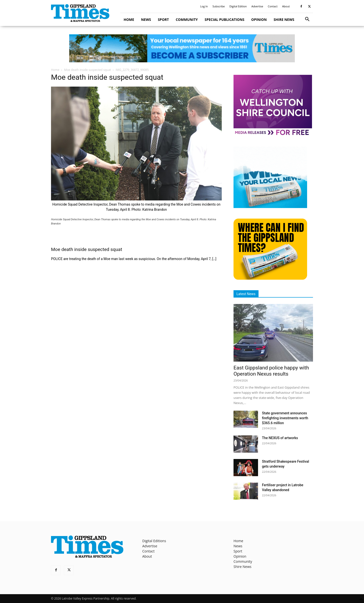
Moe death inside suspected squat (87, 70)
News (146, 20)
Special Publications (224, 20)
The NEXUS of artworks (280, 438)
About (286, 6)
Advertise (257, 6)
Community (187, 20)
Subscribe (219, 6)
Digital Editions (154, 541)
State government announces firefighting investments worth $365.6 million (285, 418)
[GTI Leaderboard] (182, 48)
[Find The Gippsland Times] (270, 278)
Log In (204, 6)
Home (129, 20)
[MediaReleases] (273, 135)
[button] (307, 20)
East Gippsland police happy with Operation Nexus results (271, 371)
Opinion (259, 20)
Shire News (284, 20)
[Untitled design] (270, 207)
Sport (163, 20)
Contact (273, 6)
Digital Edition (238, 6)
